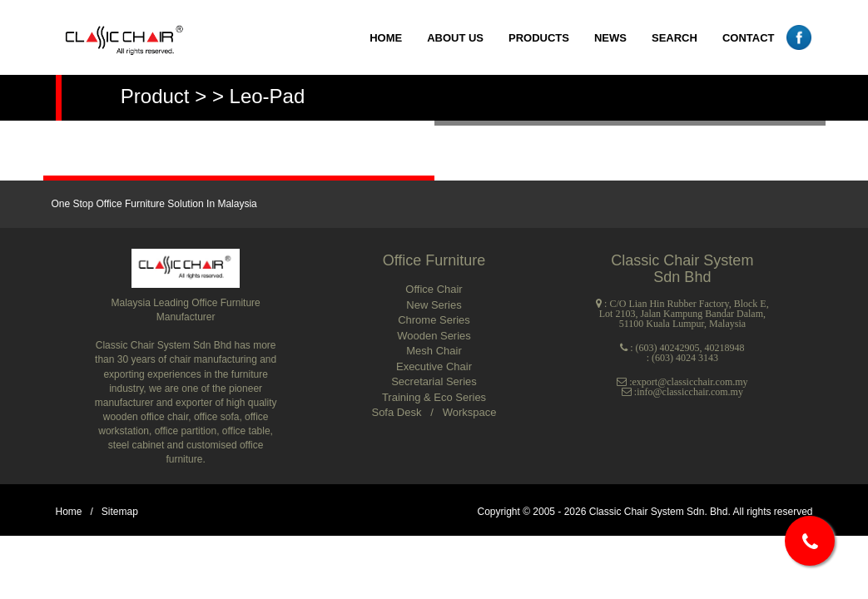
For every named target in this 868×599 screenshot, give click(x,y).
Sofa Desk (398, 412)
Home (69, 512)
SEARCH (675, 38)
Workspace (470, 412)
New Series (434, 305)
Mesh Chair (434, 351)
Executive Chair (434, 366)
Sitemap (120, 512)
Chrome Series (434, 320)
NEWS (610, 38)
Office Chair (434, 289)
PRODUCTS (539, 38)
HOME (386, 38)
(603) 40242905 (668, 348)
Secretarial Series (434, 381)
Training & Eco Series (434, 397)
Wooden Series (434, 336)
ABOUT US (455, 38)
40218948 (725, 348)
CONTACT (749, 38)
